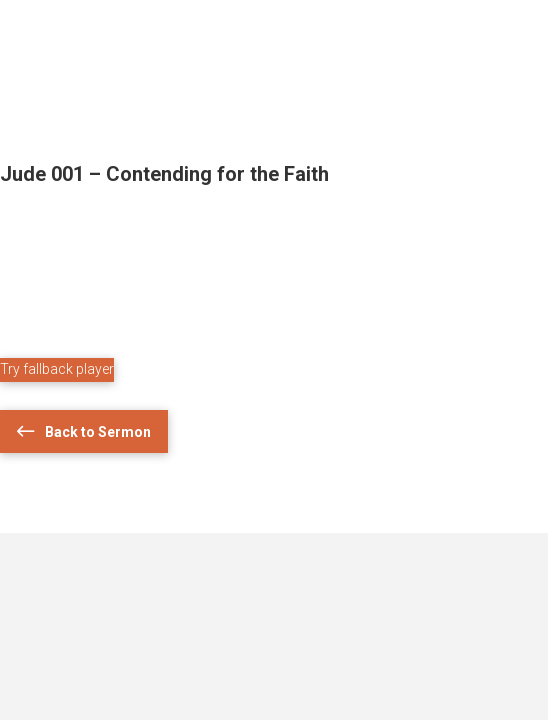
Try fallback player (57, 369)
